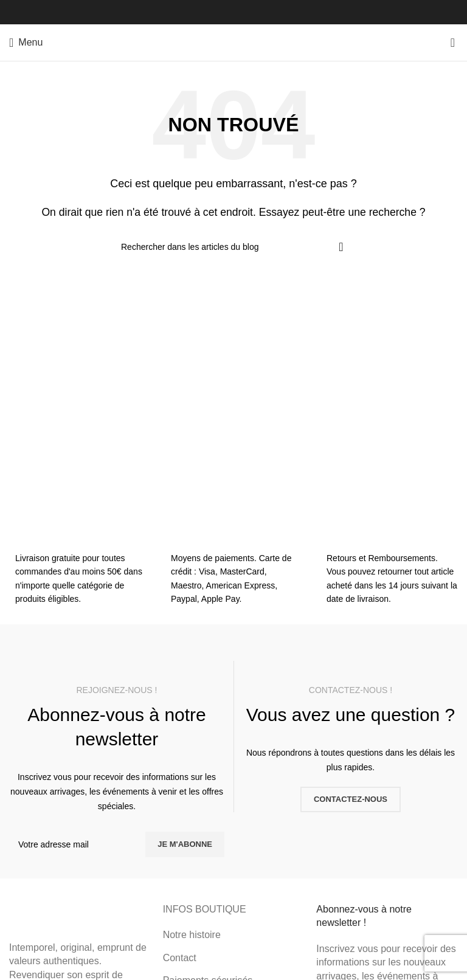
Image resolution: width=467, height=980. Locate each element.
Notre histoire (192, 935)
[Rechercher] (233, 247)
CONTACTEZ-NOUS (351, 799)
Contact (180, 958)
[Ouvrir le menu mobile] (26, 43)
